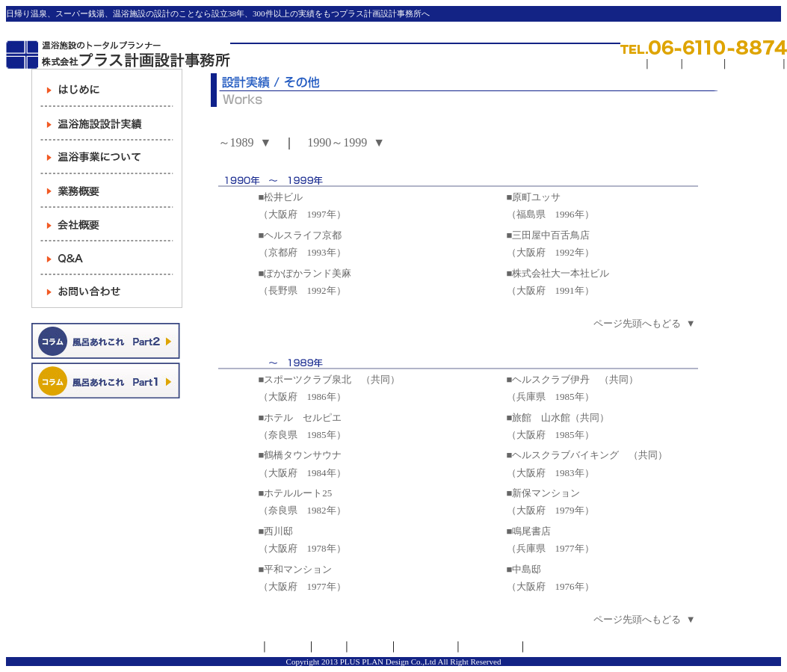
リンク (665, 64)
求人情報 (703, 64)
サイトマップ (754, 64)
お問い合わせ (490, 647)
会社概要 (288, 647)
